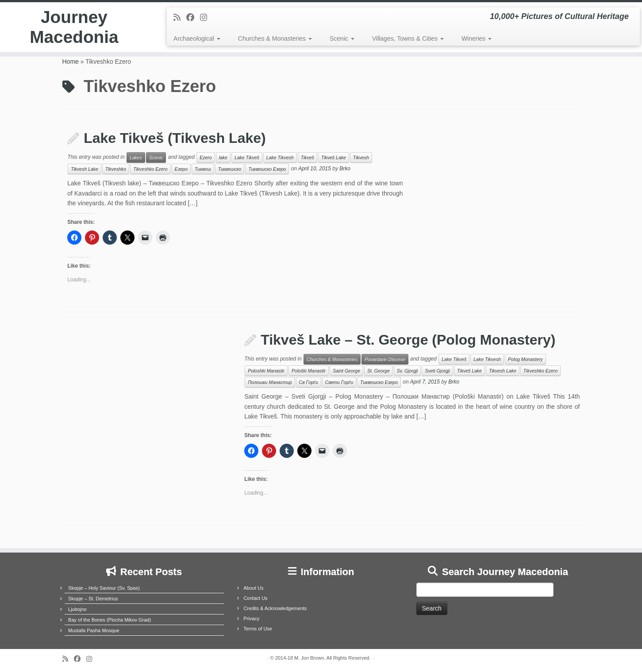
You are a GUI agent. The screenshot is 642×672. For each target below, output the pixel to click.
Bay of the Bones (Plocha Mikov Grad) (110, 620)
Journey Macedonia (74, 28)
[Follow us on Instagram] (206, 18)
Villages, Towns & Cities (408, 38)
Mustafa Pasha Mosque (94, 630)
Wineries (477, 38)
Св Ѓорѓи (309, 382)
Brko (345, 169)
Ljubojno (77, 609)
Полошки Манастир (270, 382)
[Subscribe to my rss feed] (180, 18)
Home (71, 61)
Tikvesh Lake (85, 169)
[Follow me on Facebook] (193, 18)
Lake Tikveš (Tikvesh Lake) (175, 138)
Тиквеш (203, 169)
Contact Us (255, 598)
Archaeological (197, 38)
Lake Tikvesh (280, 157)
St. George (379, 371)
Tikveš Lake (334, 157)
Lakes (136, 157)
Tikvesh (361, 157)
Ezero (206, 157)
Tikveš (308, 157)
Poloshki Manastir (266, 371)
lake (223, 157)
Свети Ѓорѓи (339, 382)
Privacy (251, 618)
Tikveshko (116, 169)
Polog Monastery (525, 359)
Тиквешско (230, 169)
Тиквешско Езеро (267, 169)
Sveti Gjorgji (437, 371)
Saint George (346, 371)
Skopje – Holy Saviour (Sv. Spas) (104, 588)
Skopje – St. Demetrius (93, 599)
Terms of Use (258, 629)
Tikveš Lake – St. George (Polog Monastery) (408, 340)
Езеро (181, 169)
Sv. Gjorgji (407, 371)
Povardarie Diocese (385, 359)
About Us (253, 588)
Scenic (342, 38)
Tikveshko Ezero (150, 169)
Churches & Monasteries (275, 38)
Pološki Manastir (309, 371)
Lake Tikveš (247, 157)
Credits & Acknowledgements (275, 608)
